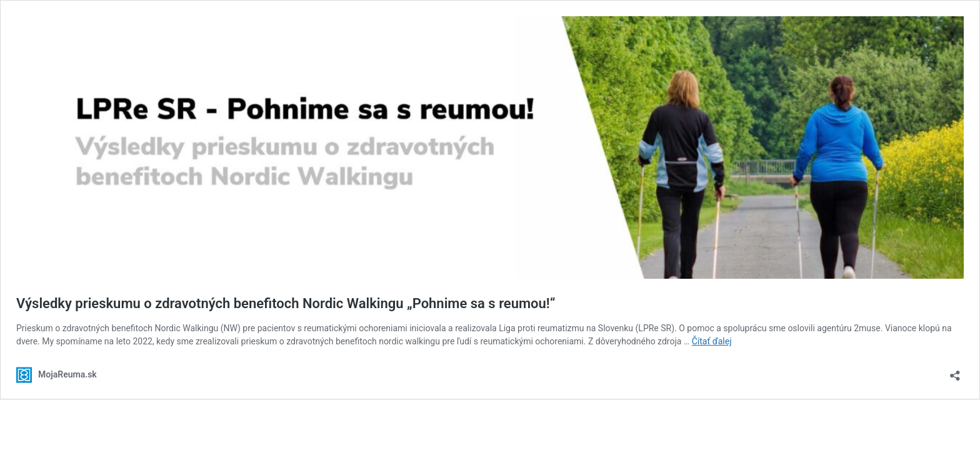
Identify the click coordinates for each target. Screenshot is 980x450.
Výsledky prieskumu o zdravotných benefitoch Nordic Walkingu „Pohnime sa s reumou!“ (286, 303)
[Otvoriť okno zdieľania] (955, 372)
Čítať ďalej (712, 341)
